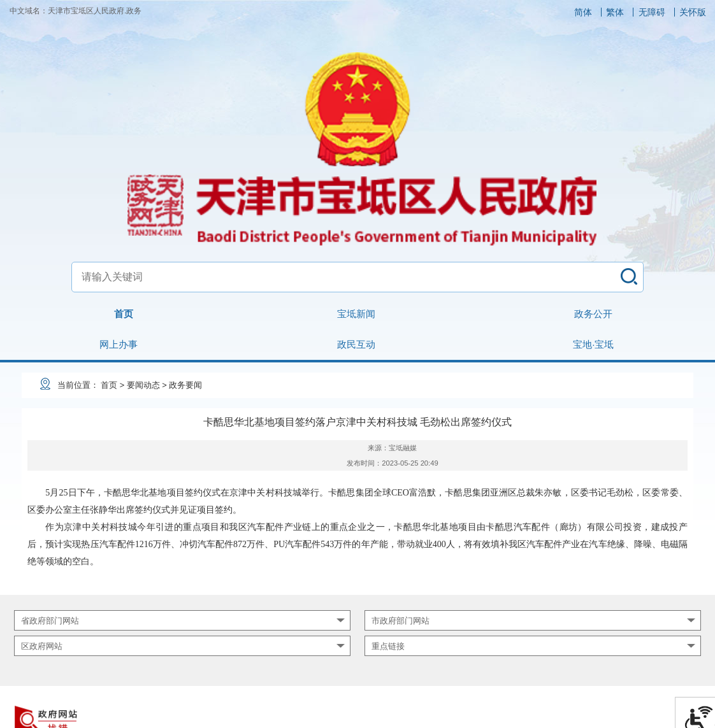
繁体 (615, 12)
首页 (124, 314)
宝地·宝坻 (593, 344)
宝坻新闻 (356, 314)
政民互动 (356, 344)
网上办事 (119, 344)
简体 (583, 12)
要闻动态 (143, 385)
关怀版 (693, 12)
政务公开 (593, 314)
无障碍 (652, 12)
